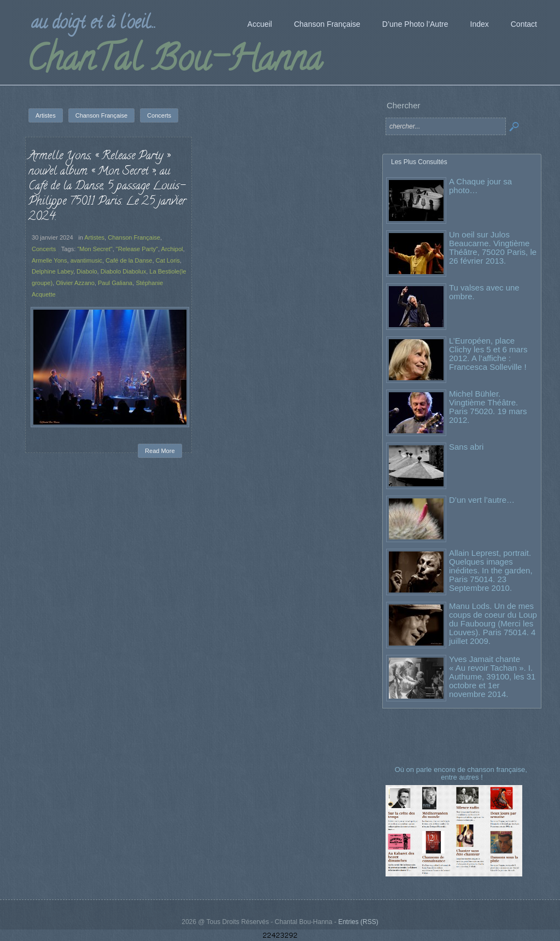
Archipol (172, 249)
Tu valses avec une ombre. (484, 292)
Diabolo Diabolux (124, 271)
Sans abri (466, 447)
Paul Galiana (115, 283)
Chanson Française (134, 237)
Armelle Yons (49, 260)
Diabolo (87, 271)
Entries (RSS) (358, 922)
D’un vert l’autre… (482, 500)
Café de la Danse (129, 260)
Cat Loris (168, 260)
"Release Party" (137, 249)
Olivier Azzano (75, 283)
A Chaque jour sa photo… (480, 186)
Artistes (94, 237)
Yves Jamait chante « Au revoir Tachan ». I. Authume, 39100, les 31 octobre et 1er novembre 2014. (492, 676)
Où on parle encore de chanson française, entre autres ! (462, 773)
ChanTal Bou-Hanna (174, 62)
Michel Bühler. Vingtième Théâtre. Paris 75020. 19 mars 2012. (488, 407)
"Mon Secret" (95, 249)
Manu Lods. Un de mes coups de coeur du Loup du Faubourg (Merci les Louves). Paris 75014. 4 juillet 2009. (493, 623)
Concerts (44, 249)
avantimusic (86, 260)
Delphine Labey (52, 271)
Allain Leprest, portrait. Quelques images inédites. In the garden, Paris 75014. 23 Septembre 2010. (491, 570)
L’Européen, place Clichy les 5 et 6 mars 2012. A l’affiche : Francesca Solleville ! (488, 354)
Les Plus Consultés (419, 162)
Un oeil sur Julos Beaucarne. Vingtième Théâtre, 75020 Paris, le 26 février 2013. (493, 248)
